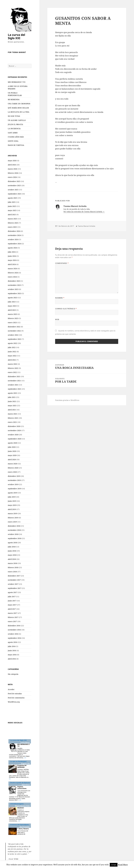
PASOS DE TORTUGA (16, 145)
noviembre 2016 (14, 630)
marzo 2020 (13, 464)
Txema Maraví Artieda (86, 226)
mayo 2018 (12, 555)
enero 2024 (12, 277)
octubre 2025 (13, 190)
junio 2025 (12, 206)
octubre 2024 (13, 239)
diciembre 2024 (14, 231)
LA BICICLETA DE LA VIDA (19, 112)
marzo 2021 (13, 414)
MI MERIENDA (14, 99)
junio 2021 (12, 401)
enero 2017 (12, 621)
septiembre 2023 (15, 293)
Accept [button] (114, 865)
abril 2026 (12, 165)
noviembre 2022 (14, 331)
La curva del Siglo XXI (16, 36)
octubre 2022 (13, 335)
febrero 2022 (13, 368)
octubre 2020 (13, 435)
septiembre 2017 (15, 588)
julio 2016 (12, 646)
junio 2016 (12, 650)
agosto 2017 (13, 592)
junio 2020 (12, 451)
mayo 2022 (12, 356)
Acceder (11, 689)
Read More (123, 865)
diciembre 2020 (14, 426)
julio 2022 (12, 347)
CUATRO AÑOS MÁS (16, 137)
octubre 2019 (13, 484)
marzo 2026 (13, 169)
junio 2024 (12, 256)
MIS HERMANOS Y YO (17, 82)
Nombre (60, 298)
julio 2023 (12, 302)
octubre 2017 (13, 584)
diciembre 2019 (14, 476)
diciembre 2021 (14, 376)
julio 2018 (12, 547)
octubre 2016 (13, 634)
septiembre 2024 (15, 244)
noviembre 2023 (14, 285)
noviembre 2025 (14, 185)
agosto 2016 (13, 642)
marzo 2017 (13, 613)
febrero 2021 (13, 418)
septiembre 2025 (15, 194)
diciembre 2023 (14, 281)
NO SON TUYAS (14, 116)
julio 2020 (12, 447)
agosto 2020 (13, 443)
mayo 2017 (12, 605)
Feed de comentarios (16, 698)
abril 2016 (12, 659)
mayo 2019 (12, 505)
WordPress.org (14, 702)
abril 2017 (12, 609)
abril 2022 (12, 360)
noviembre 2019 (14, 480)
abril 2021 (12, 410)
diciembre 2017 (14, 576)
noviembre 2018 (14, 530)
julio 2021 (12, 397)
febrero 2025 (13, 223)
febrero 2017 (13, 617)
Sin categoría (13, 674)
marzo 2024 (13, 269)
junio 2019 (12, 501)
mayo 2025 (12, 210)
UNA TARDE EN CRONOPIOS (19, 104)
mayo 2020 (12, 455)
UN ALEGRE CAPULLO (17, 120)
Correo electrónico (66, 309)
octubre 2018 (13, 534)
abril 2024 (12, 264)
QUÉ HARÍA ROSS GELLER (18, 108)
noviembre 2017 (14, 580)
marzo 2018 (13, 563)
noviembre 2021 (14, 381)
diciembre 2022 (14, 327)
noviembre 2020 (14, 430)
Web (57, 319)
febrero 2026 (13, 173)
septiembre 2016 (15, 638)
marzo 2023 (13, 314)
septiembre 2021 (15, 389)
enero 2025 (12, 227)
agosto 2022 (13, 343)
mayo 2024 (12, 260)
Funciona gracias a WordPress (67, 400)
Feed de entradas (15, 694)
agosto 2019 (13, 493)
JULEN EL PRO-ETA (15, 124)
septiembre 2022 (15, 339)
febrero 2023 (13, 318)
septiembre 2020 (15, 439)
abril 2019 (12, 509)
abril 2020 (12, 460)
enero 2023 (12, 322)
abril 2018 (12, 559)
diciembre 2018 (14, 526)
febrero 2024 (13, 273)
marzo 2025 (13, 219)
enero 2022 (12, 372)
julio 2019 (12, 497)
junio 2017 (12, 601)
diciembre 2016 (14, 626)
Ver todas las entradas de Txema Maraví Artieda (83, 212)
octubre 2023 (13, 289)
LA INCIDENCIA (14, 129)
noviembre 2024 (14, 235)
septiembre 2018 (15, 538)
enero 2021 (12, 422)
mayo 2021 (12, 406)
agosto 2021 (13, 393)
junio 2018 (12, 551)
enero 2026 (12, 177)
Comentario (62, 263)
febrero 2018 (13, 567)
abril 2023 (12, 310)
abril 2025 (12, 215)
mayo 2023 (12, 306)
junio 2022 (12, 352)
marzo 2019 (13, 513)
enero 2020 (12, 472)
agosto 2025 (13, 198)
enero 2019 (12, 522)
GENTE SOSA (13, 141)
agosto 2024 (13, 248)
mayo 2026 (12, 161)
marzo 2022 (13, 364)
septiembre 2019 (15, 489)
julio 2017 (12, 597)
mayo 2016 (12, 655)
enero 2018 (12, 572)
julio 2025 (12, 202)
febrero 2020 (13, 468)
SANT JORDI (13, 133)
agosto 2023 (13, 298)
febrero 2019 (13, 518)
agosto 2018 (13, 543)
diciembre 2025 (14, 181)
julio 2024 (12, 252)
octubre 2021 (13, 385)
